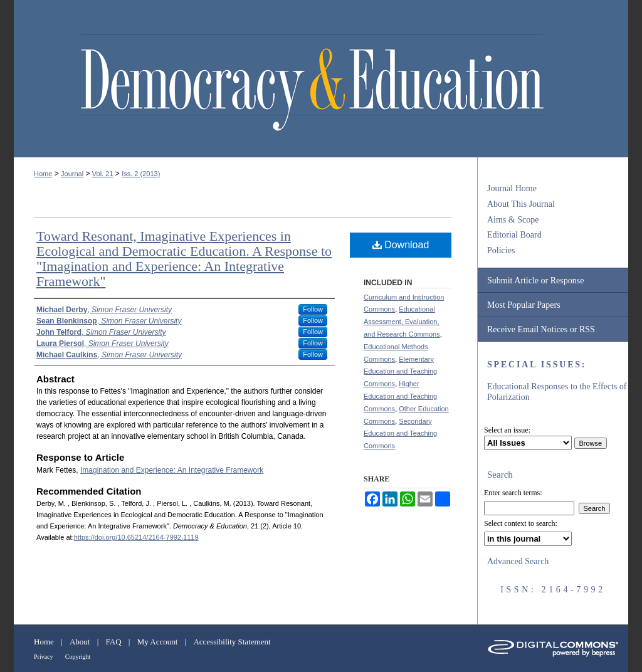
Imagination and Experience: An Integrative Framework (172, 470)
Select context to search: (521, 523)
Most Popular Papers (524, 305)
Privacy (44, 657)
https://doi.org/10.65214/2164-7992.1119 (136, 537)
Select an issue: (507, 430)
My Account (158, 642)
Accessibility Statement (232, 642)
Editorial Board (514, 235)
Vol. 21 (103, 174)
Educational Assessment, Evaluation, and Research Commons (402, 322)
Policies (501, 250)
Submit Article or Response (535, 281)
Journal (72, 174)
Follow (313, 309)
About (80, 642)
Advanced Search (518, 561)
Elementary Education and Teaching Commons (400, 372)
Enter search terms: (513, 493)
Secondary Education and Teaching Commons (400, 434)
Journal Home (512, 188)
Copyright (78, 657)
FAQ (114, 642)
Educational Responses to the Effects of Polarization (557, 392)
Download (401, 245)
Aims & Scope (513, 220)
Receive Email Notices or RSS (541, 329)
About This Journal (521, 204)
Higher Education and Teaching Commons (400, 396)
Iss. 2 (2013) (141, 174)
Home (43, 174)
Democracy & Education (312, 83)
